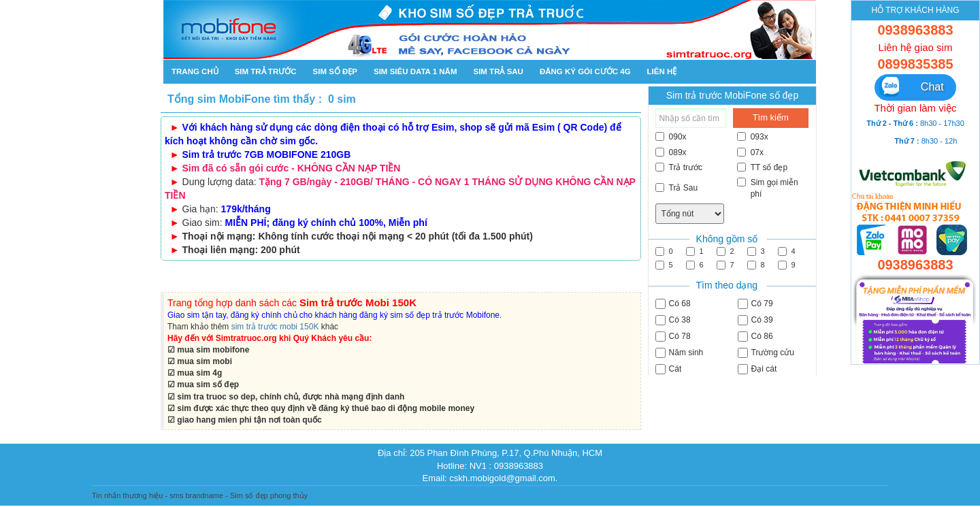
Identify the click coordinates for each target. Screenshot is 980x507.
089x (671, 152)
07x (750, 152)
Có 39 (755, 320)
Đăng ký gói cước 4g (585, 71)
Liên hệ (662, 71)
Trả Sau (677, 188)
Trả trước (679, 167)
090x (671, 137)
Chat (912, 87)
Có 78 (673, 337)
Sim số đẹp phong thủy (269, 495)
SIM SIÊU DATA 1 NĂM (415, 71)
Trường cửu (766, 353)
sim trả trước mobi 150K (275, 327)
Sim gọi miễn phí (768, 188)
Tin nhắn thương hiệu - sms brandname (158, 495)
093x (753, 137)
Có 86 (755, 337)
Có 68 (673, 304)
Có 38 (673, 320)
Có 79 (755, 304)
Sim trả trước (266, 71)
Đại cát (757, 369)
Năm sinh (680, 353)
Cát (669, 369)
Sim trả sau (498, 71)
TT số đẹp (762, 167)
